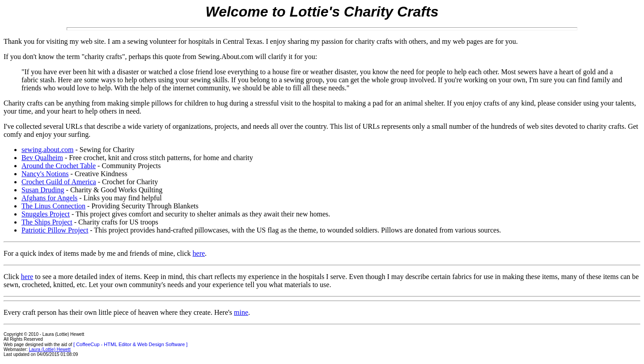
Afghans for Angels (49, 198)
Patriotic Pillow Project (55, 230)
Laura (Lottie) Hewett (50, 349)
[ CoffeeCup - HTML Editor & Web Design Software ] (130, 344)
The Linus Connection (53, 206)
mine (241, 312)
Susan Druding (43, 190)
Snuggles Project (46, 214)
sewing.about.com (47, 150)
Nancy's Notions (45, 174)
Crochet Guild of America (59, 182)
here (199, 253)
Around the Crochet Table (59, 166)
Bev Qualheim (42, 158)
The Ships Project (47, 222)
